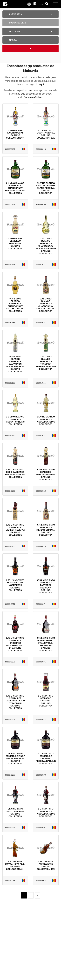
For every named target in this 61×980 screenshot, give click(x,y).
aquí (41, 84)
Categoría (16, 14)
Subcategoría (18, 23)
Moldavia (15, 31)
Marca (13, 40)
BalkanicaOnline (33, 97)
